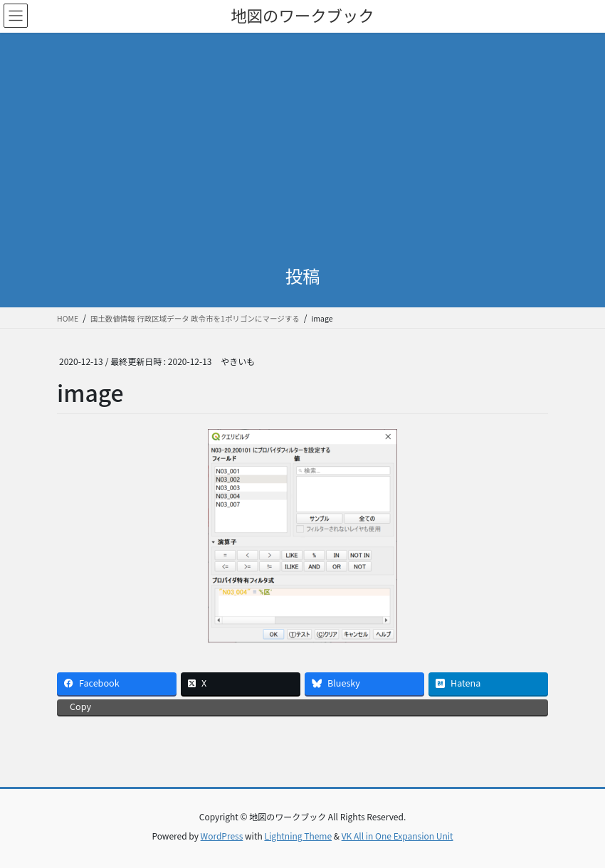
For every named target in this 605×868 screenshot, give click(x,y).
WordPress (222, 836)
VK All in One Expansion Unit (398, 836)
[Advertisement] (302, 139)
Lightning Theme (298, 836)
